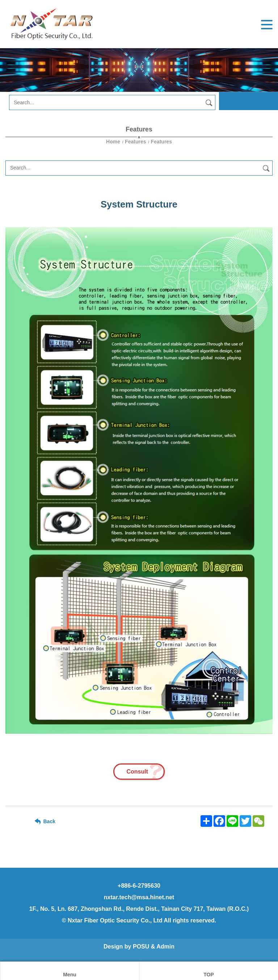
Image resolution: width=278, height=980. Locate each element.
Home (114, 142)
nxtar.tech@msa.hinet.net (139, 897)
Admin (165, 947)
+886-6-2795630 (139, 886)
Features (135, 142)
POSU (141, 947)
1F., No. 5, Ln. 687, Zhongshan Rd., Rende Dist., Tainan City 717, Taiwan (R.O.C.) (139, 909)
